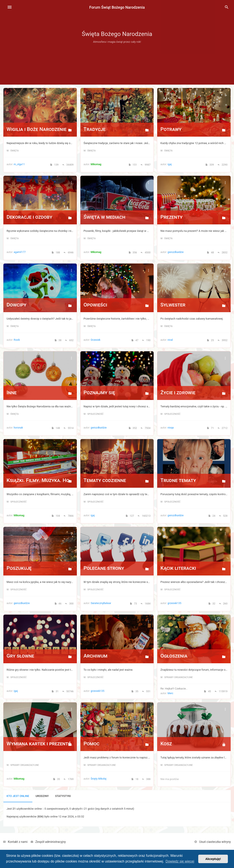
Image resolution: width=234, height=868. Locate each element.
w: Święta (13, 151)
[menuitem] (227, 7)
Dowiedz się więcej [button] (180, 861)
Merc (170, 693)
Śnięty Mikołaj (98, 779)
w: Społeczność (94, 414)
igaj (170, 164)
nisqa (171, 428)
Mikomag (96, 164)
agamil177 (20, 252)
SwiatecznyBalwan (101, 603)
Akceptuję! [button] (213, 859)
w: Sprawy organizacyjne (176, 677)
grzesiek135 (174, 603)
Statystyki (63, 796)
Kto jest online (18, 796)
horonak (18, 428)
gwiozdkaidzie (176, 252)
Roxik (17, 340)
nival (170, 340)
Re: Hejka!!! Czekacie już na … (178, 689)
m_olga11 (19, 164)
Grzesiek (95, 340)
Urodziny (42, 796)
